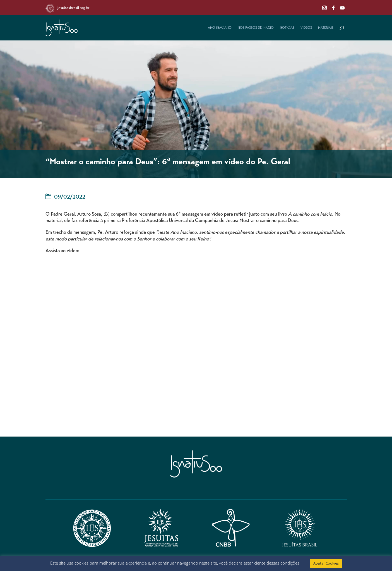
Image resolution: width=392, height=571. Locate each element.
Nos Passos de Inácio (256, 28)
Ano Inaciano (220, 28)
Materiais (326, 28)
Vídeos (306, 28)
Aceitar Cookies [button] (326, 563)
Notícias (287, 28)
